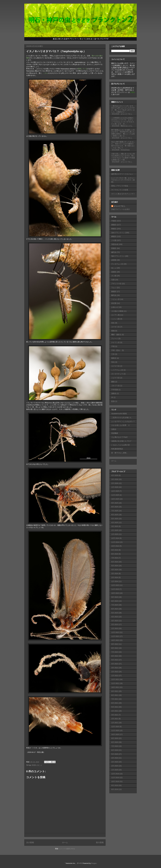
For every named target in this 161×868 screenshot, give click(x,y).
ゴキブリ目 (115, 386)
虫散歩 (114, 429)
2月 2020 (115, 766)
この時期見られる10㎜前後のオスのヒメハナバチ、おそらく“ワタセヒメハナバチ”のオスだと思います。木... (123, 121)
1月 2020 (115, 770)
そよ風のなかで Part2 (119, 437)
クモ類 (114, 240)
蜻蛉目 (114, 358)
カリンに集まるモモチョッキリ (123, 194)
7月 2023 (115, 605)
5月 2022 (115, 660)
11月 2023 (115, 589)
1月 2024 (115, 581)
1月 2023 (115, 628)
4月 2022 (115, 664)
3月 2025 (115, 526)
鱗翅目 (114, 236)
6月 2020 (115, 750)
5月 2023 (115, 613)
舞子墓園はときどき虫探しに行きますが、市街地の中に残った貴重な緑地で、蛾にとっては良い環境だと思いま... (123, 133)
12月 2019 (115, 774)
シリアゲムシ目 (117, 370)
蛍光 (113, 362)
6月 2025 (115, 515)
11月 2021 (115, 683)
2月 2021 (115, 719)
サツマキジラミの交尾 (120, 190)
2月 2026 (115, 483)
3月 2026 (115, 479)
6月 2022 (115, 656)
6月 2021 (115, 703)
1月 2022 (115, 676)
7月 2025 (115, 511)
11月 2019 (115, 778)
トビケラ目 (115, 378)
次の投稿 (30, 842)
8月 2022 (115, 648)
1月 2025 (115, 534)
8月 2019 (115, 789)
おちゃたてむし (120, 206)
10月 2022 (115, 640)
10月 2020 (115, 734)
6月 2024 (115, 562)
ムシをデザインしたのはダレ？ (123, 421)
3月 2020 (115, 762)
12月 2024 (115, 538)
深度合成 (115, 244)
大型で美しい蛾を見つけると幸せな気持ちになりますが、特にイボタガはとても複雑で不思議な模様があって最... (123, 157)
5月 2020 (115, 754)
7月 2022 (115, 652)
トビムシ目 (115, 299)
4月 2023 (115, 617)
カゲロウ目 (115, 366)
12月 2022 (115, 632)
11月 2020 (115, 731)
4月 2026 (115, 475)
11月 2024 (115, 542)
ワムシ (114, 288)
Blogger (94, 863)
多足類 (114, 303)
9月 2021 (115, 691)
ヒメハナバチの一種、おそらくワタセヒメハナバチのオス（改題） (123, 180)
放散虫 (114, 393)
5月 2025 (115, 519)
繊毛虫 (114, 252)
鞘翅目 (114, 229)
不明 (113, 346)
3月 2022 (115, 668)
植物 (113, 331)
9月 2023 (115, 597)
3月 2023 (115, 621)
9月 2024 (115, 550)
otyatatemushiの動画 (119, 414)
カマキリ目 (115, 327)
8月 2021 (115, 695)
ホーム (65, 842)
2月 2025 (115, 530)
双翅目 (34, 765)
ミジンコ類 (115, 319)
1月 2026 (115, 487)
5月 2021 (115, 707)
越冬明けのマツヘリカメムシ (122, 174)
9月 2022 (115, 644)
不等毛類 (115, 390)
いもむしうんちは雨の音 (121, 445)
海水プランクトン (118, 256)
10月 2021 (115, 687)
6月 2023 (115, 609)
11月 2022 (115, 636)
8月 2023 (115, 601)
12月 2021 (115, 679)
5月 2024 (115, 566)
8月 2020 (115, 742)
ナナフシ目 (115, 342)
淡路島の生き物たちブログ (121, 441)
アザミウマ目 (116, 284)
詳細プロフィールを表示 (121, 209)
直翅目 (114, 272)
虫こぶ (40, 765)
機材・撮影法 (116, 335)
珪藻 (113, 280)
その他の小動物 (117, 311)
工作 (113, 354)
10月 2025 (115, 499)
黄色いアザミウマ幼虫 (120, 186)
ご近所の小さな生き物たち (121, 417)
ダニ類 (114, 276)
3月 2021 (115, 715)
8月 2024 (115, 554)
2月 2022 (115, 672)
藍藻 (113, 401)
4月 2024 (115, 570)
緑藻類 (114, 260)
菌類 (113, 382)
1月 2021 (115, 723)
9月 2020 (115, 738)
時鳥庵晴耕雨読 (117, 449)
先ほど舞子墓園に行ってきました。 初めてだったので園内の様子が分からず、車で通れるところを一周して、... (123, 145)
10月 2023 (115, 593)
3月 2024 (115, 574)
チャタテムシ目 (117, 264)
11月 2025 (115, 495)
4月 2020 (115, 758)
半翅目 (114, 221)
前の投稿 (100, 842)
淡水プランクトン (118, 233)
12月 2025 (115, 491)
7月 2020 (115, 746)
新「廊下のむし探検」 (120, 453)
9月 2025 (115, 503)
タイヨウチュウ (117, 374)
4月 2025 (115, 523)
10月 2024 (115, 546)
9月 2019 (115, 785)
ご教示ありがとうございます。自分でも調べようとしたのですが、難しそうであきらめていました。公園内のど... (123, 109)
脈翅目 (114, 291)
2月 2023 (115, 624)
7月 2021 (115, 699)
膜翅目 (114, 225)
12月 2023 (115, 585)
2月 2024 (115, 577)
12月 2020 (115, 727)
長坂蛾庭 (115, 433)
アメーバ (115, 339)
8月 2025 (115, 507)
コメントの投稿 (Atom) (67, 849)
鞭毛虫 (114, 295)
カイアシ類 (115, 315)
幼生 (113, 323)
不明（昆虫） (116, 350)
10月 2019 (115, 781)
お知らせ (115, 307)
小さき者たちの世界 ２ (121, 425)
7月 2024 (115, 558)
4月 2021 (115, 711)
